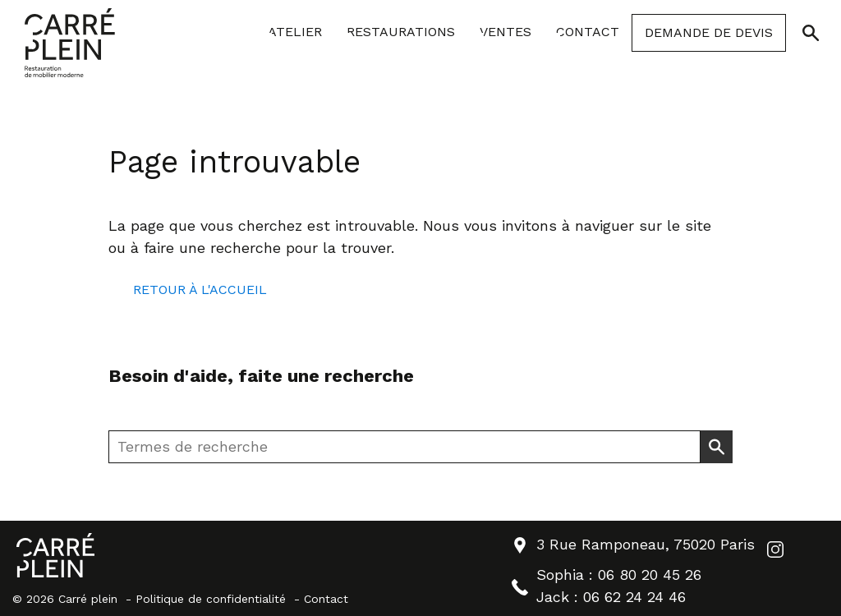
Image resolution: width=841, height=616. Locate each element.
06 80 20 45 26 (650, 575)
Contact (326, 599)
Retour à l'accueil (200, 290)
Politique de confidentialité (211, 599)
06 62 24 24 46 (634, 597)
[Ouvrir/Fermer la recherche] (811, 33)
